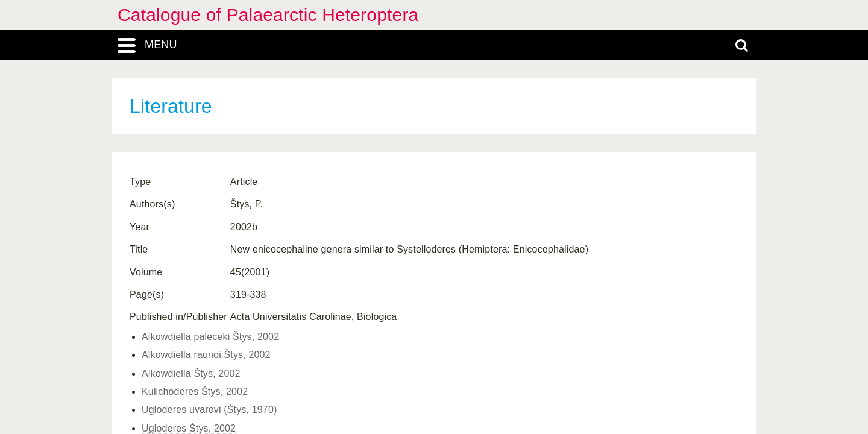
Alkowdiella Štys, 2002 (191, 373)
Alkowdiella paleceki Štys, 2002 (210, 337)
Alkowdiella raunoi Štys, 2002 (206, 355)
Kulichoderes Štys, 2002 (195, 392)
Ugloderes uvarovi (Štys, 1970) (209, 410)
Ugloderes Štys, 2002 (189, 428)
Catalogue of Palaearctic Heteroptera (268, 15)
